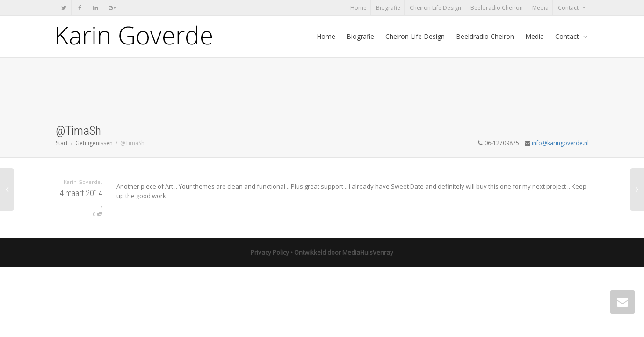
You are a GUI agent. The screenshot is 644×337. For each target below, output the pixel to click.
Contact (569, 8)
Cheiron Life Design (435, 8)
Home (358, 8)
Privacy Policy (270, 252)
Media (540, 8)
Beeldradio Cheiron (497, 8)
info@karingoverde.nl (560, 143)
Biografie (388, 8)
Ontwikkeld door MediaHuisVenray (344, 252)
